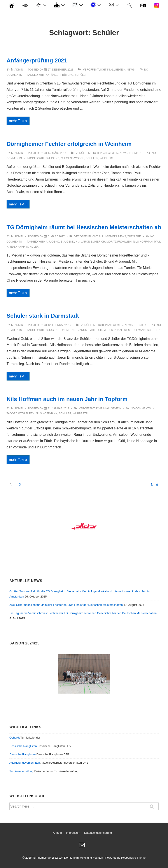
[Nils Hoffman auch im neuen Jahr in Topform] (58, 408)
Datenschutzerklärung (98, 833)
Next (155, 485)
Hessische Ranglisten (23, 746)
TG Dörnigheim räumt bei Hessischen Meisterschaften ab (84, 227)
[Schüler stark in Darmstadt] (59, 325)
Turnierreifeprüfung (21, 771)
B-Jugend (53, 158)
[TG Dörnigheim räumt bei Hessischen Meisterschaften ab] (56, 236)
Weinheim (106, 158)
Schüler (81, 75)
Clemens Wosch (73, 158)
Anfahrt (58, 833)
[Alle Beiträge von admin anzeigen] (17, 70)
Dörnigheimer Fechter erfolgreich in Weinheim (69, 144)
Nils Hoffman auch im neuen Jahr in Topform (67, 399)
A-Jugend (52, 242)
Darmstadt (69, 330)
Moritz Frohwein (119, 242)
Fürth (30, 413)
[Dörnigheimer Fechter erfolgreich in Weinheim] (57, 153)
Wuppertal (81, 413)
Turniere (136, 153)
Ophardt (15, 738)
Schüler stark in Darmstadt (43, 316)
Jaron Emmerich (93, 242)
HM (78, 242)
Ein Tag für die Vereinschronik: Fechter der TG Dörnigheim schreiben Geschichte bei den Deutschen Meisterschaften (83, 613)
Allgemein (118, 70)
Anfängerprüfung (59, 75)
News (131, 70)
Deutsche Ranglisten (23, 754)
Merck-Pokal (113, 330)
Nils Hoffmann (135, 330)
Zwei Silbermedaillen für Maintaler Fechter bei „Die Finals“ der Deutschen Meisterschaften (66, 605)
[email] (82, 846)
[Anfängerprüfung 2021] (60, 70)
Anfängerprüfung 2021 (37, 60)
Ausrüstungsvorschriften (25, 763)
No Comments (141, 408)
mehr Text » (19, 121)
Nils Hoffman (143, 242)
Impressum (73, 833)
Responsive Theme (133, 858)
